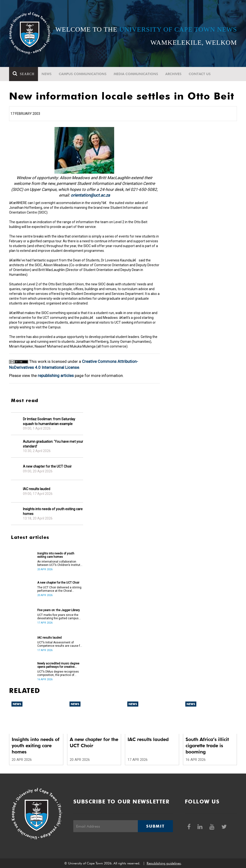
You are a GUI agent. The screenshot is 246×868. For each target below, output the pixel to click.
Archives (173, 74)
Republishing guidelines (164, 863)
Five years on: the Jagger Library (59, 610)
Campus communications (83, 74)
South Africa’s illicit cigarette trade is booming (207, 746)
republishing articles (56, 376)
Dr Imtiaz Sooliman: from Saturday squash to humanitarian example (49, 421)
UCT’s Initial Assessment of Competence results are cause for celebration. (60, 644)
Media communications (136, 74)
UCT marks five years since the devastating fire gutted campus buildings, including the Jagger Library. (58, 617)
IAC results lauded (37, 489)
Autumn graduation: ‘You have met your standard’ (53, 444)
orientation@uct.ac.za (90, 195)
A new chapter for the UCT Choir (47, 466)
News (47, 74)
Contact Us (200, 74)
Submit (155, 826)
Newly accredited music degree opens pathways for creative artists (58, 665)
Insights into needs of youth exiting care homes (53, 511)
